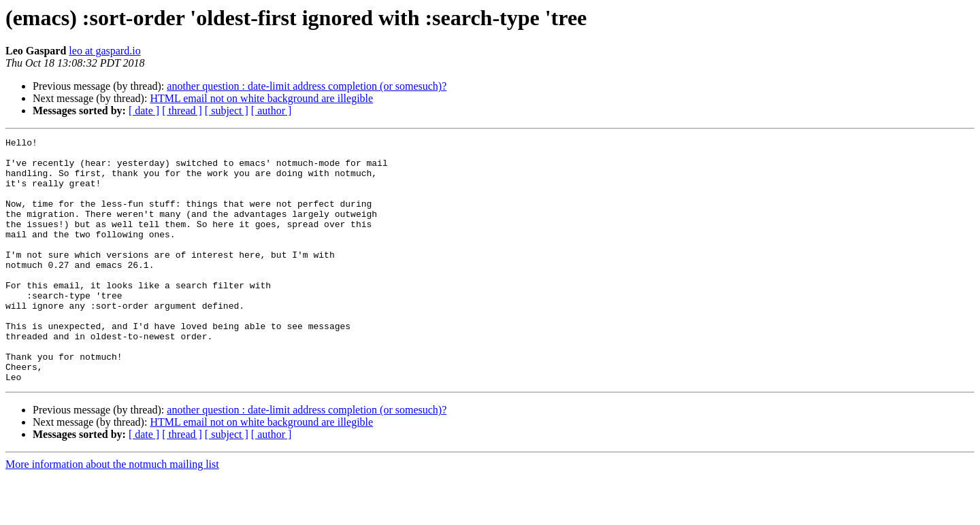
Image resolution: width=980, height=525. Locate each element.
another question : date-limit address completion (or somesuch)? (307, 86)
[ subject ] (227, 111)
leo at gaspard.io (104, 51)
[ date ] (144, 111)
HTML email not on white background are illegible (261, 98)
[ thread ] (182, 111)
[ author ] (272, 111)
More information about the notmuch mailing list (112, 513)
